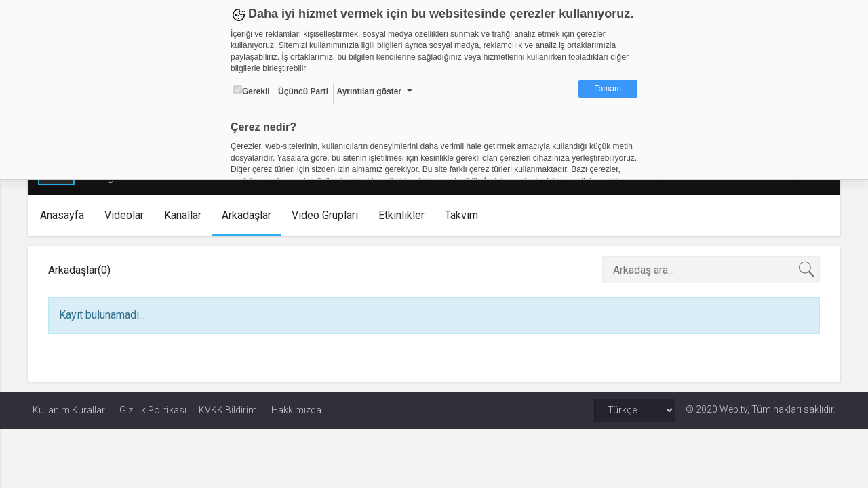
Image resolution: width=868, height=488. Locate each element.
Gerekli (252, 91)
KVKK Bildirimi (229, 410)
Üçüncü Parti (303, 91)
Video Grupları (329, 215)
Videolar (128, 215)
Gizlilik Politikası (153, 410)
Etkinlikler (406, 215)
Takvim (466, 215)
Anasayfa (66, 215)
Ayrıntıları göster (369, 91)
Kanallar (187, 215)
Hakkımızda (296, 410)
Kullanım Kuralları (70, 410)
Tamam (608, 89)
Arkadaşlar (251, 215)
